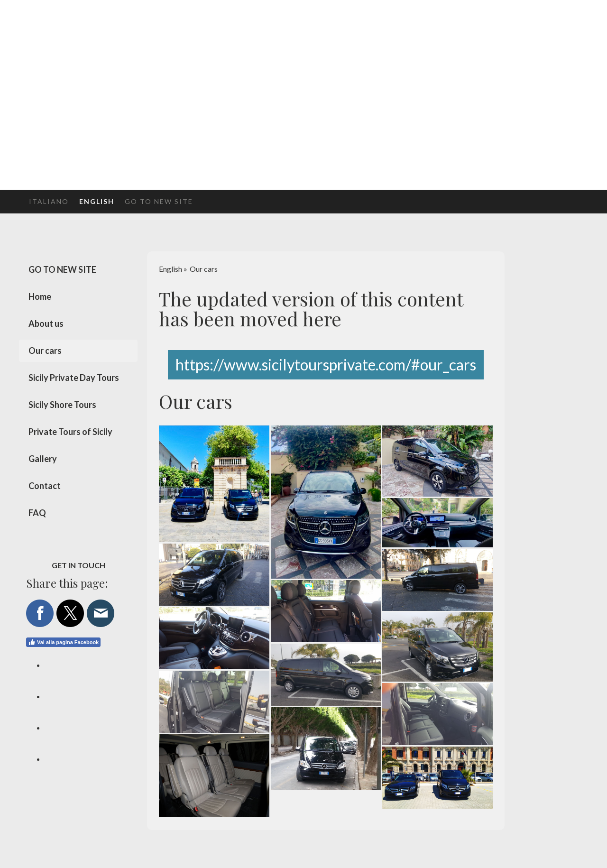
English (97, 201)
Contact (45, 486)
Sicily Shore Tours (62, 405)
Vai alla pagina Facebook (63, 642)
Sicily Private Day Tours (74, 378)
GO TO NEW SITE (159, 201)
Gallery (43, 459)
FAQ (37, 513)
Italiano (49, 201)
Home (40, 296)
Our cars (45, 351)
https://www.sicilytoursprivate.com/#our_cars (326, 365)
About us (46, 323)
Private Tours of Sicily (70, 432)
